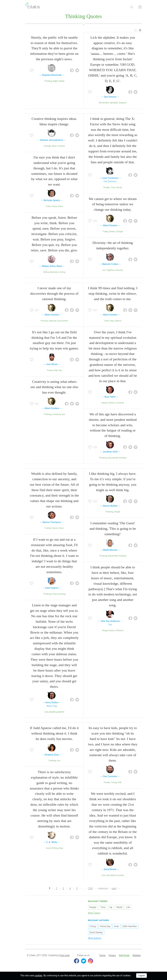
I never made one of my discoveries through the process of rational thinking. (54, 294)
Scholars (123, 458)
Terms (102, 956)
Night (55, 81)
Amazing (61, 594)
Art (104, 270)
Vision (61, 529)
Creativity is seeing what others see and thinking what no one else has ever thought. (54, 387)
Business (55, 272)
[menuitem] (136, 31)
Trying (49, 371)
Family (119, 188)
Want (61, 207)
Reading (122, 556)
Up (111, 908)
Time (113, 188)
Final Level (64, 956)
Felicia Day (105, 927)
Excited (120, 876)
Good (48, 849)
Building (53, 712)
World (119, 908)
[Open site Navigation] (140, 7)
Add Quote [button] (124, 956)
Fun (59, 761)
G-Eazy (93, 927)
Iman (116, 927)
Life (128, 908)
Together (110, 270)
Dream (112, 232)
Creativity (56, 415)
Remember (104, 103)
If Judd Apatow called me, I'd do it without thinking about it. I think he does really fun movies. (54, 734)
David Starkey (96, 933)
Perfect (112, 403)
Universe (120, 403)
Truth (48, 207)
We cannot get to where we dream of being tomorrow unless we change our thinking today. (113, 205)
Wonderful (111, 876)
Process (44, 321)
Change (47, 146)
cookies (39, 976)
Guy (60, 371)
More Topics (94, 913)
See (63, 415)
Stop (112, 321)
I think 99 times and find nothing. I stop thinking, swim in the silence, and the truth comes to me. (113, 294)
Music (112, 631)
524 (91, 889)
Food (54, 594)
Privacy (112, 956)
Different (119, 631)
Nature (105, 403)
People (106, 188)
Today (105, 232)
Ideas (54, 146)
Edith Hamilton (130, 927)
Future (54, 207)
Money (46, 272)
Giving (62, 272)
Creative (61, 146)
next (114, 889)
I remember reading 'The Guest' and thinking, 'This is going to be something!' (113, 529)
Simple (117, 512)
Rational (53, 321)
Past (104, 876)
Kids (120, 783)
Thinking (48, 81)
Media (62, 81)
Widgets (137, 956)
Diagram (123, 103)
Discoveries (63, 321)
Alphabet (114, 103)
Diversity (119, 270)
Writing (55, 849)
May (61, 849)
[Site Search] (132, 7)
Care (46, 712)
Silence (118, 321)
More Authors (95, 938)
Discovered (113, 458)
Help (55, 371)
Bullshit (61, 712)
